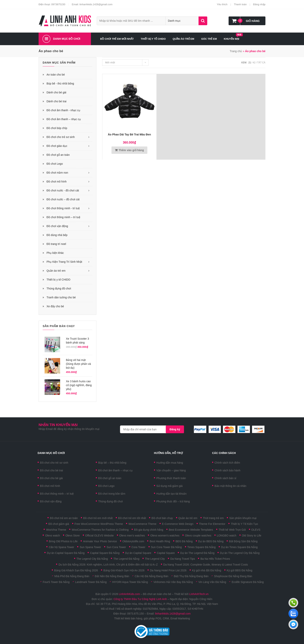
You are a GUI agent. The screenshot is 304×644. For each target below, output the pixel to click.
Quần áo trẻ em (56, 271)
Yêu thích (222, 4)
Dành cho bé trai (57, 101)
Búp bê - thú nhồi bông (60, 84)
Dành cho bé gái (56, 92)
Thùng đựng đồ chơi (59, 288)
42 (254, 63)
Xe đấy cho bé (55, 306)
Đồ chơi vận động (57, 226)
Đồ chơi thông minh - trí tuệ (63, 208)
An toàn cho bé (56, 75)
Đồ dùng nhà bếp (57, 235)
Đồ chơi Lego (55, 164)
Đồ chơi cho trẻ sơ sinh (61, 137)
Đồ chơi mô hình (57, 182)
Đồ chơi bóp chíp (57, 128)
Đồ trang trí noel (56, 244)
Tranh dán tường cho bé (61, 297)
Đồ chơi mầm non (57, 173)
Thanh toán (240, 4)
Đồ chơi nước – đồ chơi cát (63, 199)
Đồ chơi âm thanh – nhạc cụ (64, 119)
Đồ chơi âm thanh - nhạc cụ (63, 110)
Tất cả (261, 63)
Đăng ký (175, 429)
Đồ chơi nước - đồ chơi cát (63, 190)
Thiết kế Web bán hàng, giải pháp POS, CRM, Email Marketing (152, 618)
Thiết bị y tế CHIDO (58, 280)
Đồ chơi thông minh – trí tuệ (63, 217)
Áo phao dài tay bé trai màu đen (129, 134)
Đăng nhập (259, 4)
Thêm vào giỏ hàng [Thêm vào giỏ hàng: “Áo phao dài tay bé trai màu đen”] (131, 150)
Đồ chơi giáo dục (57, 146)
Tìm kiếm (203, 21)
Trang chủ (236, 51)
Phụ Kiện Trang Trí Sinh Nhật (64, 262)
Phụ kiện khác (55, 253)
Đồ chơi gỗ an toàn (58, 155)
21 (250, 63)
